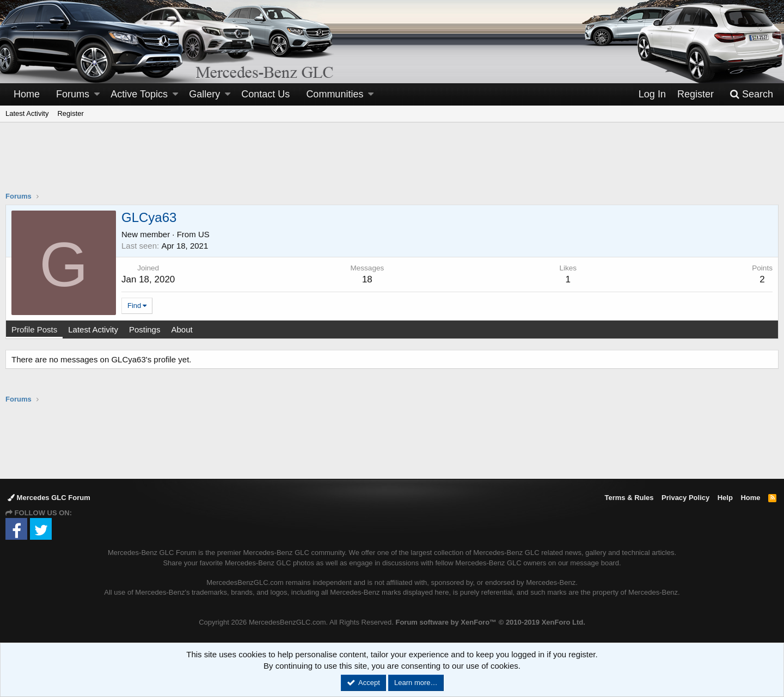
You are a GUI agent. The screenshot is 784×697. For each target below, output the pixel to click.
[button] (97, 94)
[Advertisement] (392, 164)
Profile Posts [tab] (34, 329)
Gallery (204, 94)
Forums (73, 94)
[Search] (751, 94)
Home (27, 94)
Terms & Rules (629, 498)
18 (367, 279)
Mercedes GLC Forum (49, 498)
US (204, 234)
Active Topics (139, 94)
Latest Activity (27, 113)
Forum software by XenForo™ (490, 622)
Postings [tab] (145, 329)
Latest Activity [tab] (93, 329)
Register (70, 113)
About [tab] (182, 329)
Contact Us (265, 94)
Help (725, 498)
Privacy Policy (685, 498)
